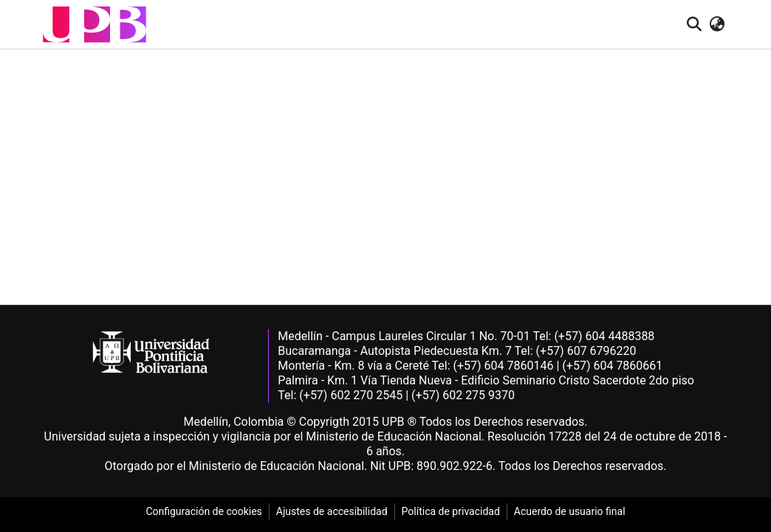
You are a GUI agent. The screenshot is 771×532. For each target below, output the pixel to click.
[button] (95, 24)
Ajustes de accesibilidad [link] (332, 511)
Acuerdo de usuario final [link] (570, 511)
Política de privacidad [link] (451, 511)
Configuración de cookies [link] (203, 511)
